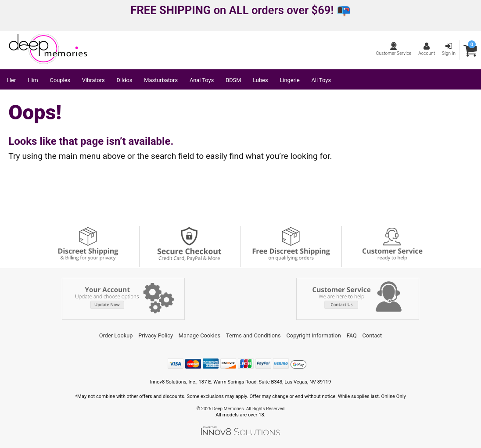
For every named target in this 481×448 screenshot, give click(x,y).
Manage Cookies (199, 335)
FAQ (352, 335)
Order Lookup (116, 335)
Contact (372, 335)
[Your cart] (470, 50)
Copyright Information (314, 335)
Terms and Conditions (253, 335)
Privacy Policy (156, 335)
